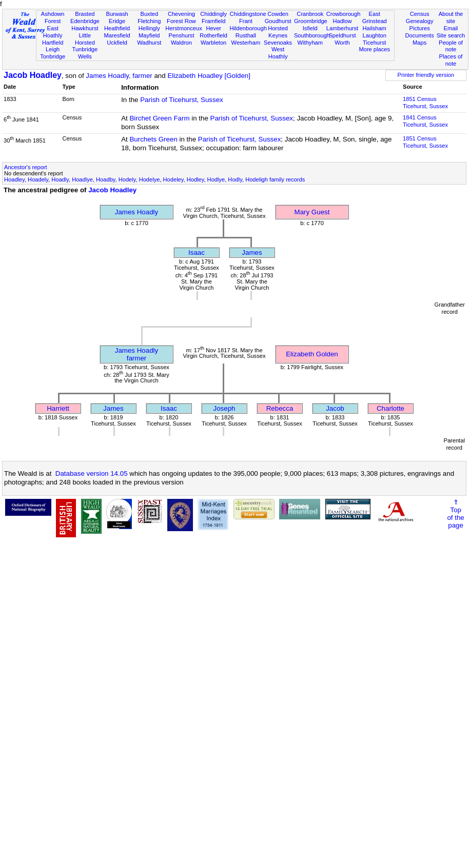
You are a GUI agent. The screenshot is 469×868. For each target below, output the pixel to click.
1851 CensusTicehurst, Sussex (425, 103)
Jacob (335, 408)
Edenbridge (85, 21)
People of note (451, 46)
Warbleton (213, 43)
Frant (246, 21)
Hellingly (149, 28)
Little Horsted (85, 39)
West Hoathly (278, 53)
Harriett (58, 408)
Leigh (53, 49)
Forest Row (181, 21)
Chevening (181, 14)
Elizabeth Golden (312, 354)
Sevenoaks (278, 43)
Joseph (224, 408)
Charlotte (390, 408)
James (252, 253)
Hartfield (53, 43)
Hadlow (342, 21)
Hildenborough (248, 28)
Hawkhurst (85, 28)
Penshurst (181, 35)
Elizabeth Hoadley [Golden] (209, 76)
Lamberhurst (342, 28)
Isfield (310, 28)
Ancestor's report (26, 167)
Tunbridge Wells (85, 53)
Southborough (312, 35)
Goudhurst (278, 21)
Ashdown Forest (53, 17)
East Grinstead (375, 17)
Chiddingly (213, 14)
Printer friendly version (426, 75)
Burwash (117, 14)
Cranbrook (310, 14)
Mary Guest (312, 212)
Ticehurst (374, 43)
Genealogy (420, 21)
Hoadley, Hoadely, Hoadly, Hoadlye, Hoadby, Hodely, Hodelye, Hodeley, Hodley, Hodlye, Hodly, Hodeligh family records (154, 179)
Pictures (420, 28)
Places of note (451, 60)
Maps (419, 43)
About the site (451, 17)
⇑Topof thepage (455, 514)
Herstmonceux (184, 28)
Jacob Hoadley (33, 75)
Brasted (85, 14)
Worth (342, 43)
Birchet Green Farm (159, 118)
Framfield (213, 21)
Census (420, 14)
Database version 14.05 (92, 473)
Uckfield (117, 43)
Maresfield (117, 35)
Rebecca (280, 408)
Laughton (375, 35)
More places (374, 49)
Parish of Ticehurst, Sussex (182, 100)
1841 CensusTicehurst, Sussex (425, 121)
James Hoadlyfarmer (136, 354)
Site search (451, 35)
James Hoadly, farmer (119, 76)
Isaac (197, 253)
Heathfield (117, 28)
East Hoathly (53, 32)
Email (451, 28)
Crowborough (344, 14)
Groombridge (311, 21)
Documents (420, 35)
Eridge (117, 21)
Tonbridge (53, 56)
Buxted (149, 14)
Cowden (278, 14)
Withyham (310, 43)
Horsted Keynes (278, 32)
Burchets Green (153, 139)
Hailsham (375, 28)
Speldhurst (342, 35)
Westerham (246, 43)
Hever (213, 28)
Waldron (181, 43)
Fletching (149, 21)
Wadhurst (149, 43)
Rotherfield (213, 35)
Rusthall (246, 35)
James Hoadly (136, 212)
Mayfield (149, 35)
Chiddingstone (248, 14)
